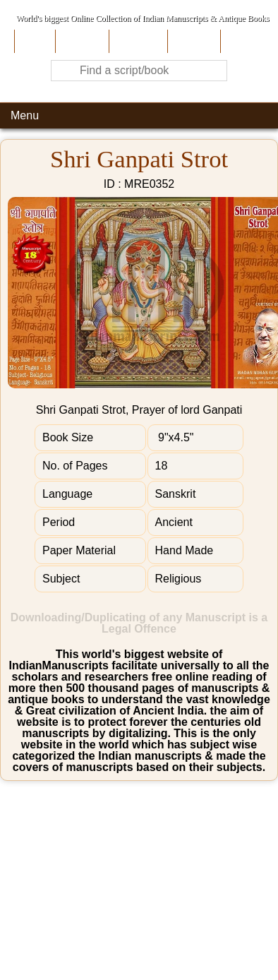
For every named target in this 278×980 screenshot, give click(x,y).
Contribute (137, 41)
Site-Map (193, 41)
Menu (25, 115)
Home (34, 41)
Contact (242, 41)
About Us (81, 41)
